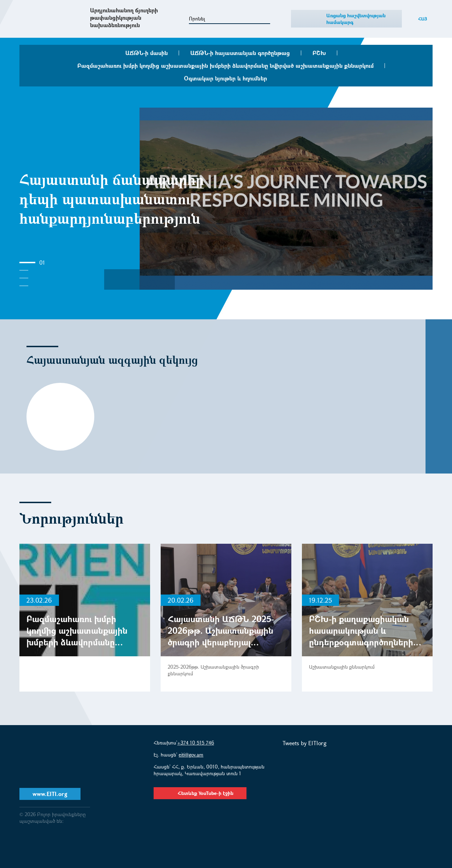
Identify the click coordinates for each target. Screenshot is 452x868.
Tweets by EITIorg (305, 743)
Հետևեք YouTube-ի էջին (200, 793)
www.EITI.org (50, 794)
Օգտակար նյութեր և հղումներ (225, 78)
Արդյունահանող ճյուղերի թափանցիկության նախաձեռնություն (124, 17)
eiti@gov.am (191, 755)
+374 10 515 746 (196, 743)
